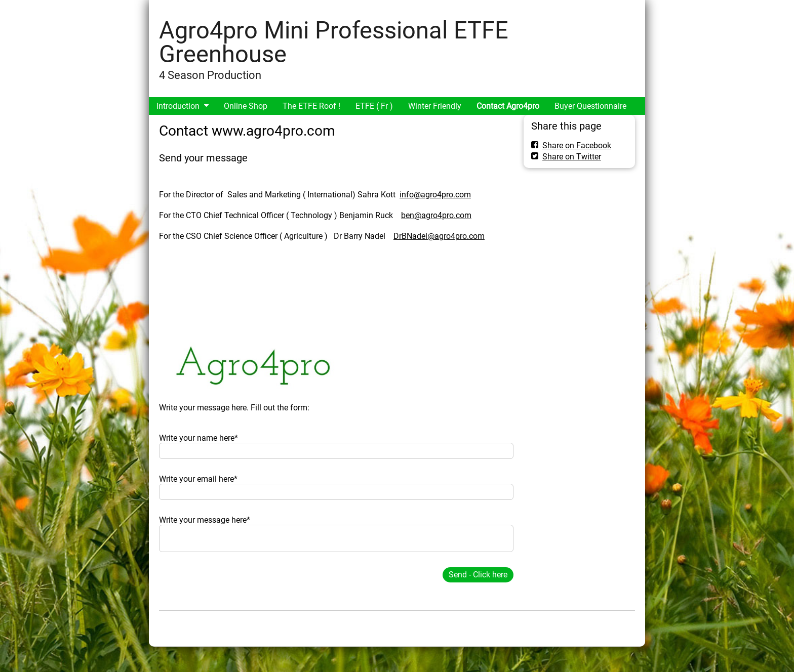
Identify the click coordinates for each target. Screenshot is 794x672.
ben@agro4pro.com (436, 215)
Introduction (178, 106)
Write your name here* (198, 438)
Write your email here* (198, 479)
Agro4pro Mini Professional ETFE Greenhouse (334, 42)
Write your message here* (205, 520)
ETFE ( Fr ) (374, 106)
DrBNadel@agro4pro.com (439, 236)
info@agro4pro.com (435, 195)
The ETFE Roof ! (311, 106)
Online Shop (246, 106)
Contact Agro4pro (508, 106)
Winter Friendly (435, 106)
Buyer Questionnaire (590, 106)
